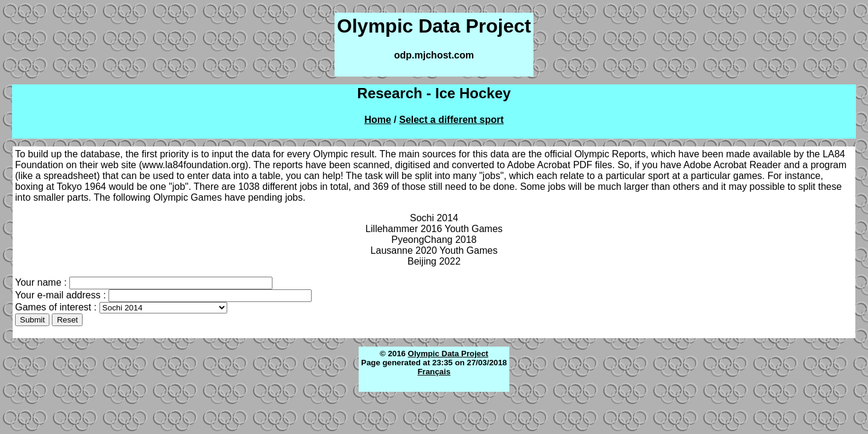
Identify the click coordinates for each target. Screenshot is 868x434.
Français (434, 372)
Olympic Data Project (448, 354)
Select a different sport (451, 120)
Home (377, 120)
